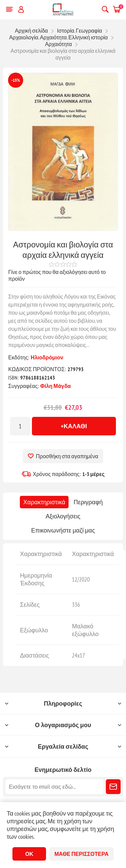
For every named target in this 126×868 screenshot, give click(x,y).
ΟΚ (29, 854)
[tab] (44, 502)
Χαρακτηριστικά (44, 502)
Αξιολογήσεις (63, 516)
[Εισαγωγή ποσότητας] (20, 426)
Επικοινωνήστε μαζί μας (63, 530)
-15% (16, 80)
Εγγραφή (113, 787)
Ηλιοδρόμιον (47, 357)
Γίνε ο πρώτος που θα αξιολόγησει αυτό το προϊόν (57, 275)
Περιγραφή (88, 502)
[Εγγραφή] (54, 787)
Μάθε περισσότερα (81, 854)
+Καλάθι (74, 426)
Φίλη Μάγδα (56, 386)
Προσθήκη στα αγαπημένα (67, 456)
